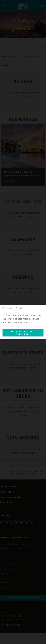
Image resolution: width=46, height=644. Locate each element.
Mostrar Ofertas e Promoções (23, 333)
